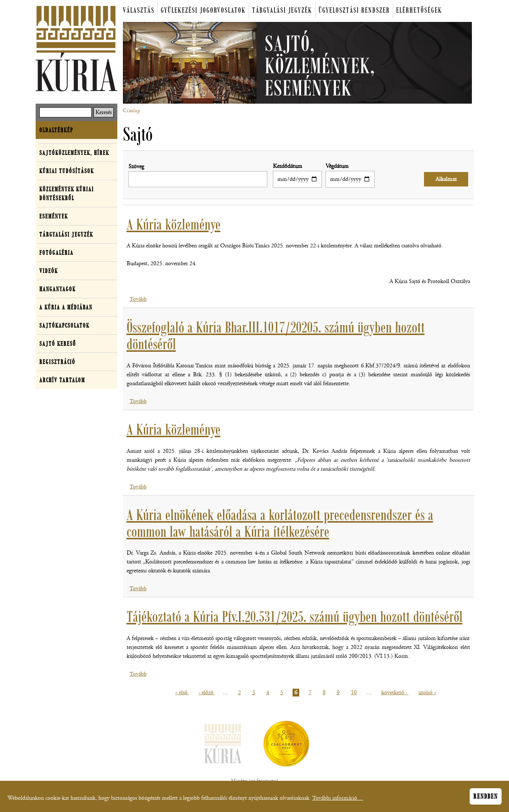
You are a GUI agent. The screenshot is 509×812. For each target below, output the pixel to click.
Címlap (132, 111)
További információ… (338, 801)
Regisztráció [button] (57, 362)
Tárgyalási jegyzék (282, 10)
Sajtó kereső (58, 344)
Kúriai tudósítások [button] (67, 171)
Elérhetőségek (419, 10)
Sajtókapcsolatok (64, 325)
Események (54, 216)
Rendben (486, 799)
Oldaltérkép (56, 130)
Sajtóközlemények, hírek (74, 153)
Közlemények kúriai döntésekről (67, 194)
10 (355, 693)
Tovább (138, 299)
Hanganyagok (58, 289)
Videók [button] (49, 271)
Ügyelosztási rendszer (354, 10)
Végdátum (337, 166)
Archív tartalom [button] (62, 380)
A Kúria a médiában (66, 307)
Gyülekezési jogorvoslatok (203, 10)
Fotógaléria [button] (56, 253)
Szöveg (136, 167)
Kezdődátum (288, 166)
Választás (139, 10)
